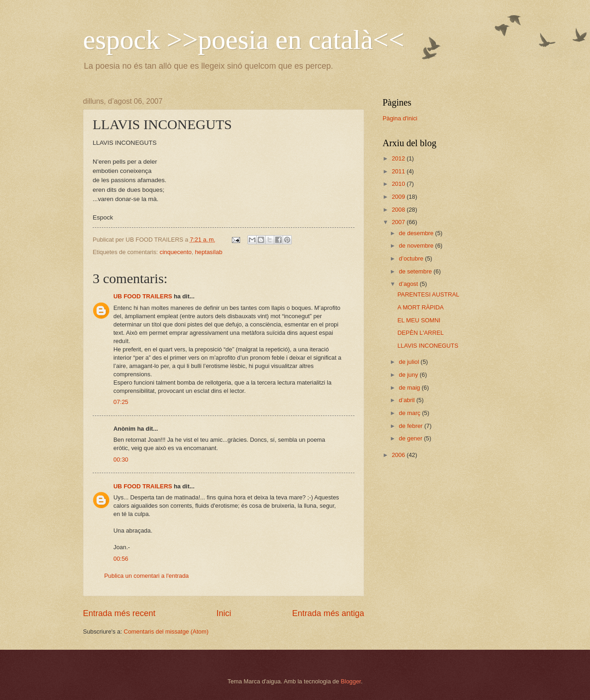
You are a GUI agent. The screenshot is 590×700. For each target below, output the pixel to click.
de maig (410, 388)
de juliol (410, 362)
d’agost (409, 284)
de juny (409, 375)
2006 (399, 455)
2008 (399, 210)
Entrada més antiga (328, 613)
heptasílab (209, 252)
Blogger (351, 681)
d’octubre (412, 258)
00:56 (121, 559)
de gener (411, 438)
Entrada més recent (119, 613)
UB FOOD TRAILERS (143, 296)
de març (410, 413)
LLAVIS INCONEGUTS (428, 346)
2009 (399, 197)
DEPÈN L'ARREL (421, 333)
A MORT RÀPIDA (420, 307)
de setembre (416, 271)
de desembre (417, 233)
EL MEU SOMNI (419, 320)
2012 (399, 158)
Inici (224, 613)
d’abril (407, 400)
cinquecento (175, 252)
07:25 (121, 402)
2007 (399, 222)
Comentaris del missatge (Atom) (166, 632)
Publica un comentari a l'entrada (147, 576)
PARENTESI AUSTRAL (428, 294)
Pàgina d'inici (400, 118)
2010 (399, 184)
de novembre (417, 246)
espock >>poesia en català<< (244, 40)
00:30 (121, 460)
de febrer (411, 426)
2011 (399, 171)
